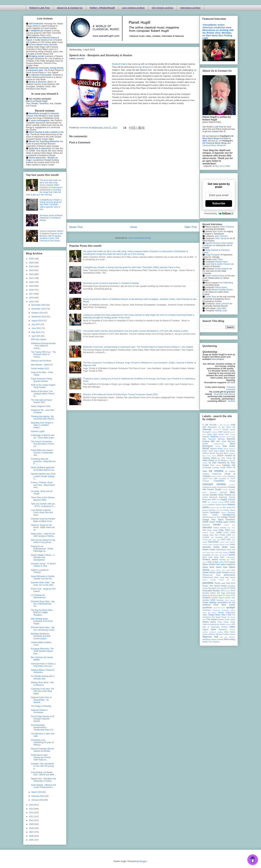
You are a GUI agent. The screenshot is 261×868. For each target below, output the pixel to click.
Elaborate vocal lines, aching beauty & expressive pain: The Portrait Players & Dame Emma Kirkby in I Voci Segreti (138, 347)
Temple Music (214, 615)
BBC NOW (221, 441)
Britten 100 (224, 451)
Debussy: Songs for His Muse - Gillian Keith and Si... (43, 528)
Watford (232, 629)
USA (233, 624)
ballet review (218, 434)
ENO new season (39, 339)
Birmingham (208, 446)
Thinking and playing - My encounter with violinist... (43, 418)
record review (220, 586)
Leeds (219, 532)
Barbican (214, 437)
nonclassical (224, 555)
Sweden (221, 612)
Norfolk (232, 555)
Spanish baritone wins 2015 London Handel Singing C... (43, 476)
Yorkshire (216, 642)
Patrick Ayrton (221, 287)
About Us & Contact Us (70, 8)
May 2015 (36, 332)
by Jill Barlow (221, 460)
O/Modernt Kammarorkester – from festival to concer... (43, 346)
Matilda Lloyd (221, 311)
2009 (32, 824)
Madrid (205, 542)
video (232, 627)
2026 (32, 259)
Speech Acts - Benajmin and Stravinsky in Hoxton (44, 780)
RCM (233, 583)
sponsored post (219, 608)
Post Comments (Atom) (140, 238)
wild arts (224, 637)
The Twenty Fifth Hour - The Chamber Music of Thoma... (43, 354)
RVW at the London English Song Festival (43, 386)
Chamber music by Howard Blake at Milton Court (43, 520)
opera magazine (228, 564)
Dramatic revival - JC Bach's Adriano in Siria (43, 565)
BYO (212, 465)
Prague (221, 580)
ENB (218, 500)
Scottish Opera (217, 598)
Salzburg (206, 595)
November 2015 (39, 309)
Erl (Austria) (212, 502)
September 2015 (39, 317)
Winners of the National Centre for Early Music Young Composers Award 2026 (120, 394)
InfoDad (232, 401)
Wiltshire (232, 637)
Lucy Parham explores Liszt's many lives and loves (42, 513)
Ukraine (228, 624)
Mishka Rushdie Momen (222, 290)
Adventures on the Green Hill (221, 427)
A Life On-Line (209, 425)
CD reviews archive (162, 8)
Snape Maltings (209, 602)
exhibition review (214, 505)
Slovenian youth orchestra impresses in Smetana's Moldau (111, 283)
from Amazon (218, 359)
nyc (228, 560)
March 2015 (37, 792)
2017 (32, 294)
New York (215, 552)
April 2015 (36, 336)
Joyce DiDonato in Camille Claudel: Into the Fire (43, 578)
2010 (32, 820)
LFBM (228, 535)
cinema (214, 476)
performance (229, 575)
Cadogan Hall (229, 465)
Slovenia (220, 600)
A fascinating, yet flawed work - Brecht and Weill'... (43, 773)
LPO (223, 540)
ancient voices (229, 429)
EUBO (232, 502)
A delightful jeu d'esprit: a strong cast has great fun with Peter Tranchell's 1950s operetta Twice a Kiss (131, 267)
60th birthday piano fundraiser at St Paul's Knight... (42, 621)
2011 (32, 817)
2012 (32, 813)
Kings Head (212, 530)
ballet (209, 434)
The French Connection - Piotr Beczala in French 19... (43, 444)
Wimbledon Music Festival (213, 639)
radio (223, 583)
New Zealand (224, 552)
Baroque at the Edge (227, 437)
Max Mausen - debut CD (42, 365)
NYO (233, 560)
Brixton (213, 453)
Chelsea (206, 474)
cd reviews (230, 471)
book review (229, 446)
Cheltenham (217, 474)
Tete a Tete (226, 615)
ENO (205, 502)
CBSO (229, 468)
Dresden (206, 495)
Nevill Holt (231, 550)
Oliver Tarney (221, 238)
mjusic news (224, 542)
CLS (210, 479)
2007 (32, 832)
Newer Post (76, 227)
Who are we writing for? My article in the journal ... (43, 541)
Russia (228, 591)
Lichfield (206, 537)
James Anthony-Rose (215, 276)
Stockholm (207, 610)
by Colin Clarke (225, 458)
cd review (216, 471)
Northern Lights (38, 431)
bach (204, 434)
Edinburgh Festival (227, 497)
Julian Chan (217, 259)
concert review (214, 484)
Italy (229, 528)
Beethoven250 (219, 444)
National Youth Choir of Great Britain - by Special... (41, 700)
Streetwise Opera (228, 610)
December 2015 (39, 305)
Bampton (206, 437)
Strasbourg (216, 610)
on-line (215, 562)
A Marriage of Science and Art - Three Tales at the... (43, 436)
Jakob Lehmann (222, 304)
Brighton (214, 449)
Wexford (212, 634)
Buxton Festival (225, 456)
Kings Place (224, 530)
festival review (215, 508)
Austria (226, 432)
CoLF (233, 479)
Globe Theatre (210, 515)
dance (205, 492)
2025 (32, 263)
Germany (231, 512)
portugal (213, 580)
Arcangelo (206, 432)
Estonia (221, 502)
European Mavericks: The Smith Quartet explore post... (42, 651)
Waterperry (223, 629)
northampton (231, 557)
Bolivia (218, 446)
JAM (204, 530)
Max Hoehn (218, 231)
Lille (212, 537)
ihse (234, 525)
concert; (232, 485)
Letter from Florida (217, 535)
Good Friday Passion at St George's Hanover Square (43, 719)
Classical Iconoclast (231, 388)
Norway (222, 560)
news (232, 552)
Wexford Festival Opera (225, 634)
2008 (32, 828)
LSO (228, 540)
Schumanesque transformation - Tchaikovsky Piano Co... (43, 727)
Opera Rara (222, 567)
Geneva (224, 513)
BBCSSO (231, 441)
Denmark (223, 492)
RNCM (232, 588)
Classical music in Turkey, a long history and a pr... (43, 665)
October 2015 (38, 313)
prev (233, 580)
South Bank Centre (224, 605)
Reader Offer (208, 586)
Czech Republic (229, 490)
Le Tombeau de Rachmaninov (38, 596)
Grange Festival (228, 517)
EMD (214, 499)
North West (219, 557)
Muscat (222, 544)
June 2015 (36, 328)
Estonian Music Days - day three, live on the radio (43, 584)
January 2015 (38, 800)
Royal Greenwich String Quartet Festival (41, 380)
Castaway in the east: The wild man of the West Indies (43, 691)
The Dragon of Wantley (41, 706)
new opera (206, 552)
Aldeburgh (207, 429)
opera (232, 562)
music (227, 544)
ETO (227, 502)
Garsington (215, 512)
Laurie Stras (211, 297)
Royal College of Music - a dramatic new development (43, 557)
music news (220, 547)
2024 (32, 267)
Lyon (233, 540)
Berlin (232, 444)
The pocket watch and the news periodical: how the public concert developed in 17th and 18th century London (135, 331)
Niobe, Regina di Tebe (41, 406)
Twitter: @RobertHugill (102, 8)
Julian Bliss (221, 308)
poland (205, 580)
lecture (212, 532)
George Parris (221, 262)
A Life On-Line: (224, 425)
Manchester (213, 542)
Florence (219, 510)
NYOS (205, 562)
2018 (32, 290)
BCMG (205, 444)
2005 (32, 840)
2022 (32, 274)
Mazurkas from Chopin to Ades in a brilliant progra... (42, 425)
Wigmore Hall (210, 637)
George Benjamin (143, 67)
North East (207, 557)
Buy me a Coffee (223, 166)
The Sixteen (212, 619)
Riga (222, 588)
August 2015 (37, 321)
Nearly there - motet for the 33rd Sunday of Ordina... (43, 535)
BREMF (206, 449)
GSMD (205, 522)
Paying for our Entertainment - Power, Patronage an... (42, 549)
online (221, 562)
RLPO (227, 588)
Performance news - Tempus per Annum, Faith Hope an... (41, 757)
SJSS (213, 600)
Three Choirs (223, 622)
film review (227, 507)
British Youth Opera (211, 451)
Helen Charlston (227, 227)
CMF (216, 479)
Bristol (220, 449)
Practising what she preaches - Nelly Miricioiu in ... (43, 461)
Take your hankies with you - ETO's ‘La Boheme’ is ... (43, 505)
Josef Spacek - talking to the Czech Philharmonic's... (44, 786)
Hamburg (206, 525)
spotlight (231, 607)
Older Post (191, 227)
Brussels (219, 453)
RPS (223, 591)
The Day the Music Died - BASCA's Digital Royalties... (42, 613)
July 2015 (36, 324)
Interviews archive (190, 8)
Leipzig (205, 535)
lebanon (205, 532)
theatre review (209, 622)
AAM (233, 425)
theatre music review (227, 619)
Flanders (212, 510)
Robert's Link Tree (40, 8)
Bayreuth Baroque (217, 439)
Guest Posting (216, 522)
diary (232, 492)
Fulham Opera (229, 510)
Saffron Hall (215, 593)
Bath (204, 439)
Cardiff (223, 468)
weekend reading (216, 632)
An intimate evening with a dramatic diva (43, 677)
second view (230, 598)
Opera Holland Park (211, 564)
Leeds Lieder (229, 532)
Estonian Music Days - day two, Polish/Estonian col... (43, 604)
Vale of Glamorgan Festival (215, 627)
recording (231, 586)
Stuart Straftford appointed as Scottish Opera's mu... (43, 469)
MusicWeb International (225, 394)
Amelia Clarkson (222, 269)
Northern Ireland (210, 560)
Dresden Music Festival (221, 495)
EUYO (205, 505)
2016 (32, 298)
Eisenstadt (207, 499)
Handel (217, 525)
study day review (209, 613)
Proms (217, 583)
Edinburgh (213, 497)
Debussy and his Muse (41, 361)
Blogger (143, 861)
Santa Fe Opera (224, 595)
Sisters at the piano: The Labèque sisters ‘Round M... (43, 394)
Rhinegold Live (214, 588)
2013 (32, 809)
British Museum (229, 449)
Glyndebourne (229, 515)
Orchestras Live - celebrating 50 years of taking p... (42, 742)
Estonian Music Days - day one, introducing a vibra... (43, 629)
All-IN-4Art (217, 430)
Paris (218, 575)
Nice (213, 555)
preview (80, 59)
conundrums (222, 487)
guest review (229, 522)
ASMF (220, 432)
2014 (32, 805)
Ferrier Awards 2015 (40, 369)
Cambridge (207, 468)
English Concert (228, 499)
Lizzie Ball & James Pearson (218, 264)
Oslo (233, 570)
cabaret (218, 465)
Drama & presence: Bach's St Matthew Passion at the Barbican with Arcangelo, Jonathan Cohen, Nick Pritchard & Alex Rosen (51, 236)
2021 (32, 278)
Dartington (213, 492)
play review (230, 577)
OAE (209, 562)
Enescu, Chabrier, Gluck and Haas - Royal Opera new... (43, 485)
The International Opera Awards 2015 (42, 401)
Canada (216, 468)
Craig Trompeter (213, 255)
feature (224, 505)
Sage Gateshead (228, 593)
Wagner (205, 629)
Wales (213, 629)
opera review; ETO (218, 570)
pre (228, 580)
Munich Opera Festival (211, 544)
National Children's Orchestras (39, 711)
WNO (226, 639)
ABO (204, 427)
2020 (32, 282)
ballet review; (230, 434)
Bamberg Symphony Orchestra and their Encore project (41, 636)
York (210, 642)
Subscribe (219, 203)
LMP (226, 537)
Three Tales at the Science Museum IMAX (43, 499)
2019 (32, 286)
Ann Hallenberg (226, 283)
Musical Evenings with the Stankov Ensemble (42, 750)
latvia (233, 530)
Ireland (216, 528)
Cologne (206, 481)
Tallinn (205, 615)
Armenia (214, 432)
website (205, 632)
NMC (217, 555)
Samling (213, 595)
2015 (32, 302)
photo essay (219, 577)
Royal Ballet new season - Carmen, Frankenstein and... (43, 453)
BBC (213, 441)
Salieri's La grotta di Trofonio (40, 571)
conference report (210, 487)
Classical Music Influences (214, 145)
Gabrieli (205, 512)
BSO (226, 453)
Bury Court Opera (209, 456)
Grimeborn (230, 520)
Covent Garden (214, 489)
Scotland (206, 598)
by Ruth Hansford (217, 463)
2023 (32, 270)
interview (207, 527)
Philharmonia (208, 577)
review (205, 588)
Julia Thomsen (221, 236)
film (221, 508)
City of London (222, 476)
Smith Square (230, 600)
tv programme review (216, 624)
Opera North (208, 567)
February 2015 (38, 796)
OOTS (227, 562)
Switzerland (230, 612)
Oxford (205, 573)
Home (134, 227)
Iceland (226, 525)
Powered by (219, 213)
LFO (233, 535)
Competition (219, 481)
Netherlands (221, 550)
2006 (32, 836)
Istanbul (223, 528)
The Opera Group (219, 617)
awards (232, 432)
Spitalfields (207, 608)
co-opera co (224, 479)
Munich (232, 542)
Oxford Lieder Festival (219, 573)
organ (228, 570)
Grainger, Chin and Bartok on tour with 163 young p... (43, 766)
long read (216, 540)
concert (232, 481)
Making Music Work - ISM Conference (42, 684)
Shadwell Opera (120, 64)
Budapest (232, 453)
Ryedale (206, 593)
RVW (233, 591)
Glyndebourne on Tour (211, 517)
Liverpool (219, 537)
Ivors (233, 528)
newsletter (206, 555)
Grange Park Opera (213, 520)
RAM (228, 583)
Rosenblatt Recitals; (211, 591)
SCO (233, 595)
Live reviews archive (133, 8)
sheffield (206, 600)
